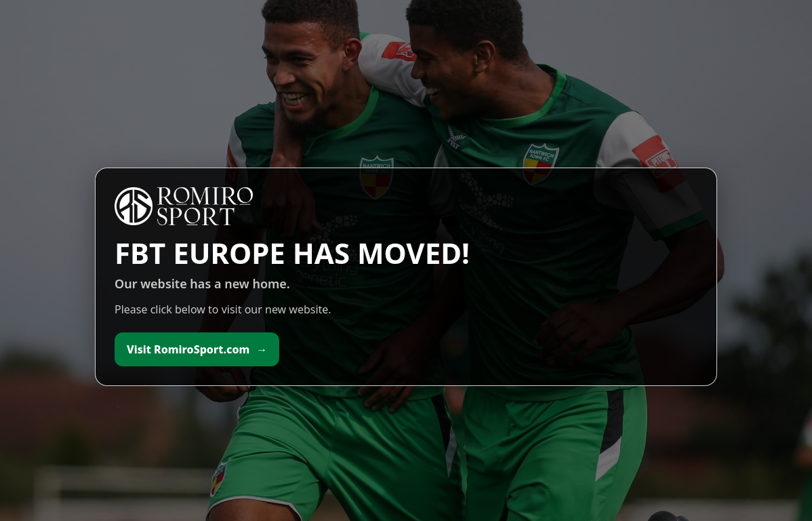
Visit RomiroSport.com (197, 349)
